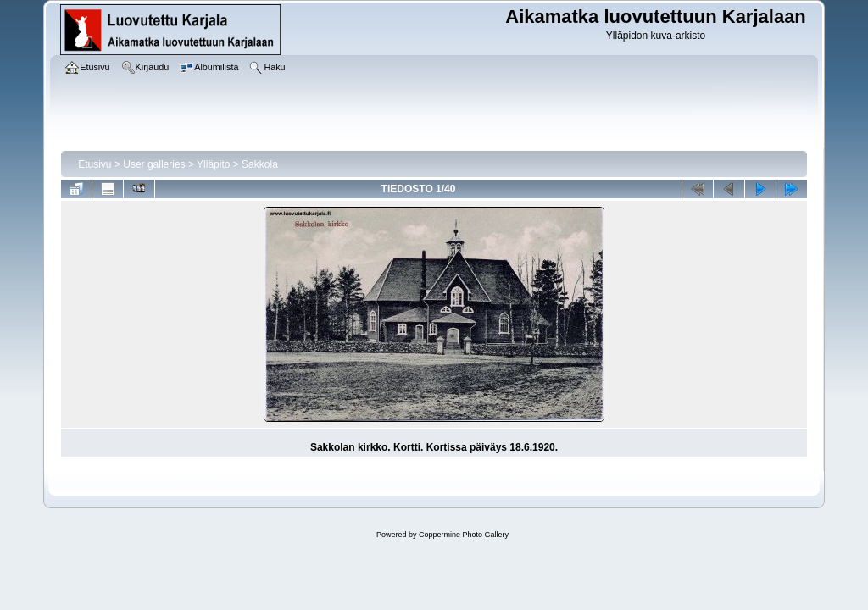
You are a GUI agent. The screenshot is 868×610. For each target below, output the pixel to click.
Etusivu (95, 164)
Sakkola (260, 164)
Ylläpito (213, 164)
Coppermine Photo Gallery (464, 535)
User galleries (154, 164)
